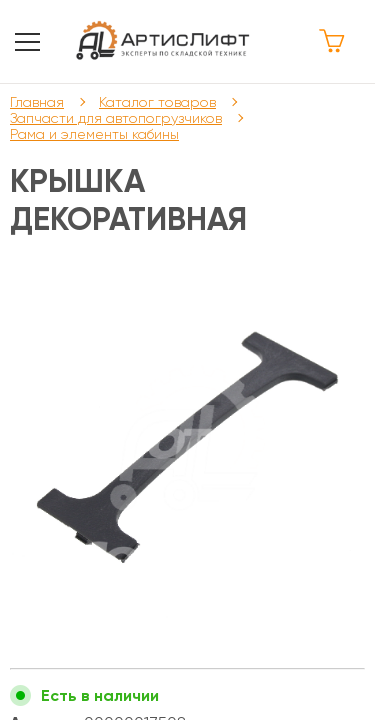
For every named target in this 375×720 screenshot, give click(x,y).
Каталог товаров (157, 102)
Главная (37, 102)
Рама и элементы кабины (94, 134)
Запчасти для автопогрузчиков (116, 118)
